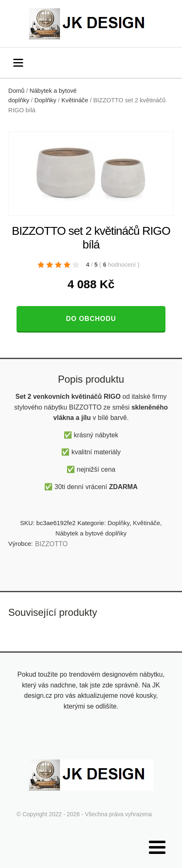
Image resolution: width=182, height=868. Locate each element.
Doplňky (45, 100)
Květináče (75, 100)
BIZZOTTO (51, 544)
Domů (16, 91)
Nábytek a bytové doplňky (91, 533)
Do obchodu (91, 319)
